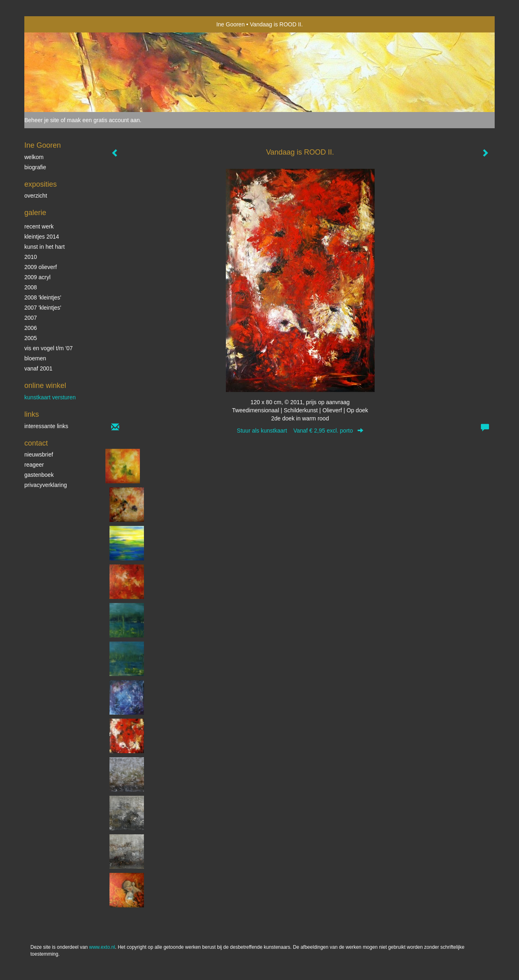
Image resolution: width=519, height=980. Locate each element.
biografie (35, 167)
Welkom (34, 157)
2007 (31, 318)
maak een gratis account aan (103, 120)
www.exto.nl (102, 947)
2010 (31, 257)
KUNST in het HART (45, 247)
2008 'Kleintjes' (43, 297)
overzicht (36, 196)
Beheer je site (42, 120)
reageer (34, 465)
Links (32, 414)
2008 (31, 287)
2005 (31, 338)
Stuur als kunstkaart (300, 431)
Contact (36, 443)
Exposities (41, 184)
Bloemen (35, 358)
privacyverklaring (46, 485)
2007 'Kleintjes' (43, 308)
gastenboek (39, 475)
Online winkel (45, 386)
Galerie (35, 213)
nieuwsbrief (39, 454)
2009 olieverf (41, 267)
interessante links (46, 426)
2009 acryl (38, 277)
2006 (31, 328)
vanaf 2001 (38, 368)
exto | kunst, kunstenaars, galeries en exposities (47, 24)
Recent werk (39, 226)
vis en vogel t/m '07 (48, 348)
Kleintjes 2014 (42, 237)
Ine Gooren (230, 24)
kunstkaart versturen (50, 397)
